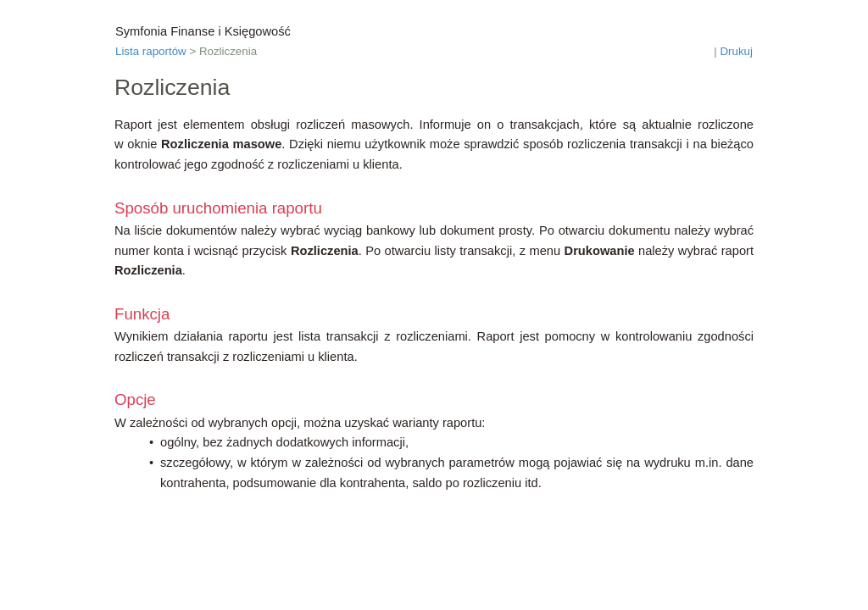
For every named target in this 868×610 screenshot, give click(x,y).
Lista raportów (151, 51)
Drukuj (736, 51)
